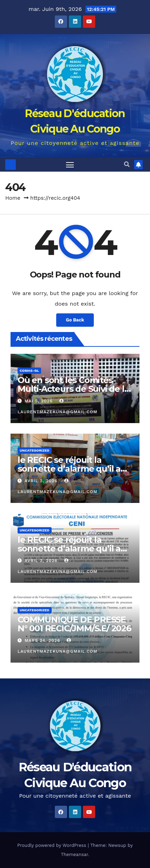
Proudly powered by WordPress (53, 845)
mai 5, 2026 (40, 401)
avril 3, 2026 (42, 481)
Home (13, 198)
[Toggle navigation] (70, 165)
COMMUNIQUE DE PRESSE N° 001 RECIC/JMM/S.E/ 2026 (74, 624)
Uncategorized (35, 450)
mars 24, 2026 (43, 640)
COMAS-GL (29, 371)
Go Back (75, 320)
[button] (127, 164)
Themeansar (74, 854)
